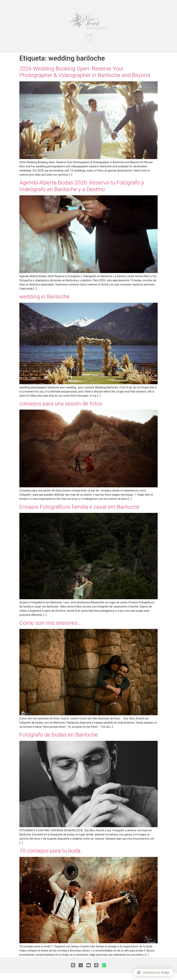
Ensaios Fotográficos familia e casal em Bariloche (79, 507)
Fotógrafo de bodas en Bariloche (59, 735)
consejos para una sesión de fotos (61, 404)
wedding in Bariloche (44, 297)
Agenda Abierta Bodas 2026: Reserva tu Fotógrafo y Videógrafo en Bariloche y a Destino (82, 186)
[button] (88, 38)
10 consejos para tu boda (50, 851)
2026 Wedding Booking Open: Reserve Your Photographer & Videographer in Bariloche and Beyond (85, 72)
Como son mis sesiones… (50, 623)
